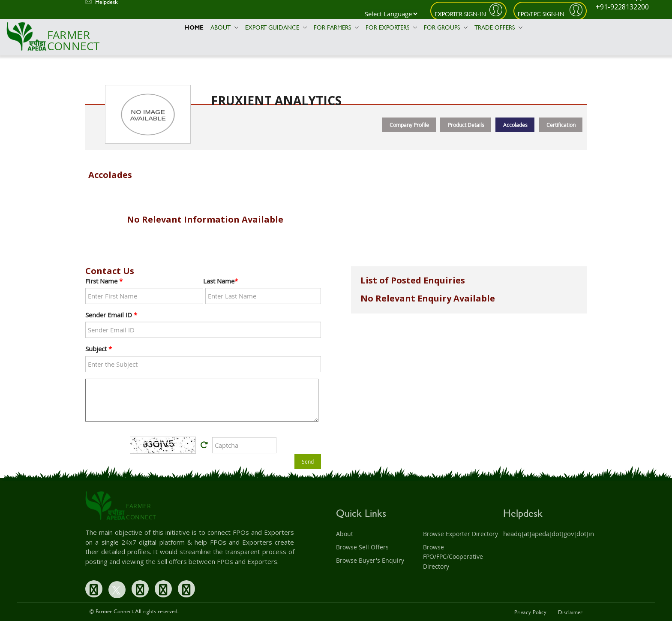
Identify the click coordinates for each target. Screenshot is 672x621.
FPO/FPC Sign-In (542, 14)
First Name (104, 281)
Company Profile (409, 125)
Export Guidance (276, 27)
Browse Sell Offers (362, 547)
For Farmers (336, 27)
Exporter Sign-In (460, 14)
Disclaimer (570, 612)
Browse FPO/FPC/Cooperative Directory (453, 557)
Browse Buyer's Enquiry (370, 560)
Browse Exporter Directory (460, 534)
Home (194, 27)
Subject (99, 349)
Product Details (466, 125)
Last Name (220, 281)
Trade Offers (498, 27)
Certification (561, 125)
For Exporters (391, 27)
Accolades (515, 125)
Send (308, 461)
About (224, 27)
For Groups (446, 27)
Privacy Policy (530, 612)
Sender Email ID (111, 315)
